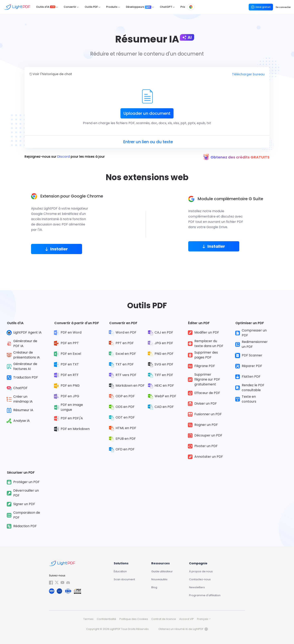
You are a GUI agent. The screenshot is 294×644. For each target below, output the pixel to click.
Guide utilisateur (162, 571)
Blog (154, 587)
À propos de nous (201, 571)
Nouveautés (159, 579)
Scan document (124, 579)
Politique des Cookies (134, 619)
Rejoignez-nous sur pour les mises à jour (65, 157)
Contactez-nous (200, 579)
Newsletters (197, 587)
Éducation (120, 571)
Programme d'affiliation (205, 595)
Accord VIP (187, 619)
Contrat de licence (164, 619)
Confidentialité (106, 619)
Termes (88, 619)
